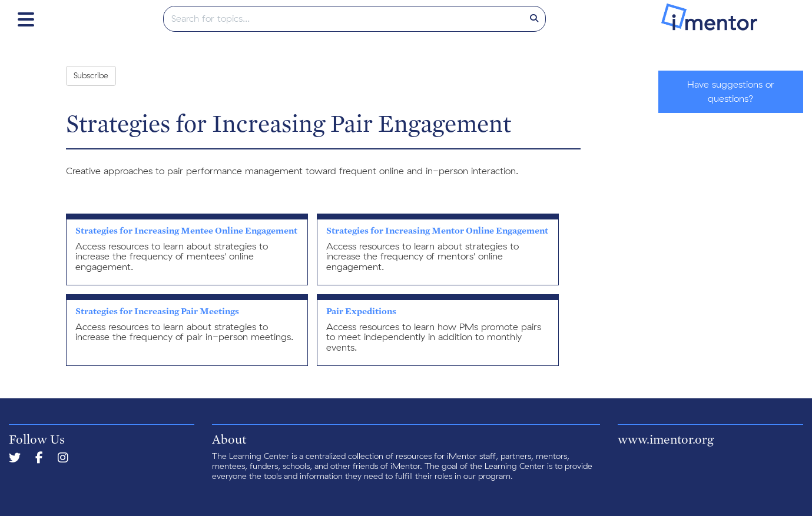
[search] (344, 19)
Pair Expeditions (361, 311)
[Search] (534, 19)
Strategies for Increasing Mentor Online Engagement (437, 230)
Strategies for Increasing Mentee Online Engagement (186, 230)
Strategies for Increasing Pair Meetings (157, 311)
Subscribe (91, 76)
